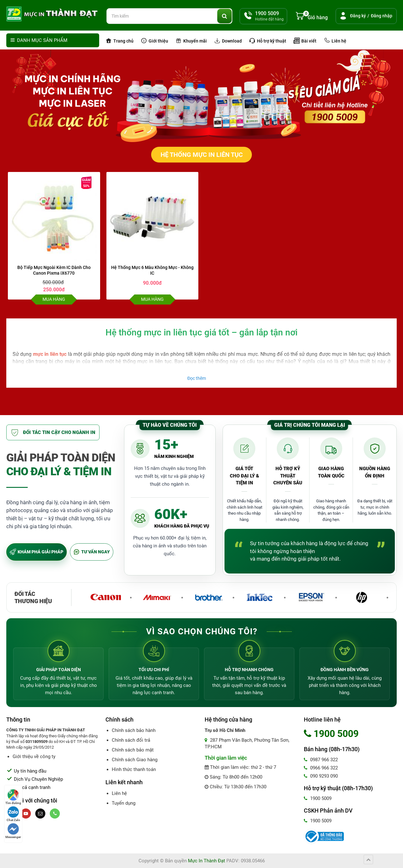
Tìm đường (13, 797)
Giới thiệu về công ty (34, 757)
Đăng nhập (382, 16)
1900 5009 (318, 798)
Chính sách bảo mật (133, 750)
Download (228, 41)
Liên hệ (335, 41)
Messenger (13, 831)
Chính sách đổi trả (131, 740)
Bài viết (305, 41)
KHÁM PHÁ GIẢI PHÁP (37, 552)
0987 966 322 (321, 760)
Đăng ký (358, 16)
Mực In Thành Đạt (207, 861)
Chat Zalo (13, 814)
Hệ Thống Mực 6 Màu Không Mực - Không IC (152, 270)
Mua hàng (54, 299)
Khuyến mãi (191, 41)
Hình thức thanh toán (134, 769)
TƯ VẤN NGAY (92, 552)
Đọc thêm (197, 378)
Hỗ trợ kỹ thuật (268, 41)
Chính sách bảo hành (134, 730)
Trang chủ (119, 41)
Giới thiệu (154, 41)
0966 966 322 (321, 768)
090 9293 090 (321, 776)
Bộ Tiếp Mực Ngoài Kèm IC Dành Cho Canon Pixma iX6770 (54, 270)
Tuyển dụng (124, 803)
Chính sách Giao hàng (135, 760)
